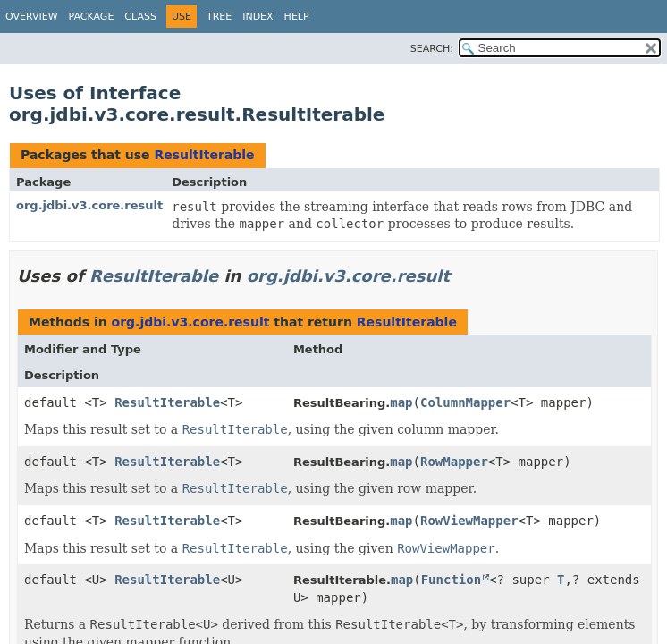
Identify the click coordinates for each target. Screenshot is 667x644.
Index (258, 17)
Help (297, 17)
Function (451, 580)
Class (140, 17)
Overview (32, 17)
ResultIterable (204, 155)
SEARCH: (432, 49)
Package (92, 17)
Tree (219, 17)
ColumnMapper (465, 402)
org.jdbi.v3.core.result (89, 205)
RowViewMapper (469, 521)
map (401, 402)
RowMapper (454, 462)
